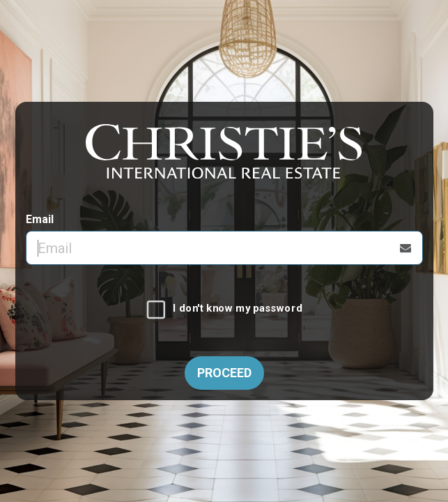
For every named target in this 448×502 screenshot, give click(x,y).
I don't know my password (237, 309)
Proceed (224, 373)
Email (40, 219)
